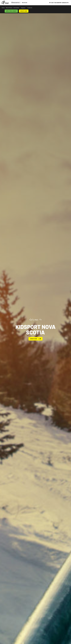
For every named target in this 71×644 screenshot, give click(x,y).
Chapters (23, 8)
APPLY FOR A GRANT (11, 11)
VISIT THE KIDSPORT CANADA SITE (60, 3)
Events (3, 8)
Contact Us (30, 8)
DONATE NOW (24, 11)
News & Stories (9, 8)
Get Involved (16, 8)
